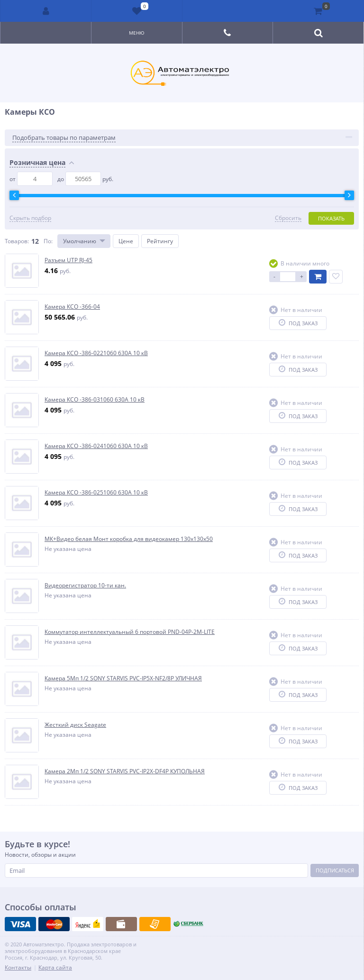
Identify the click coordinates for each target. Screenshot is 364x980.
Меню (137, 33)
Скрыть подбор (30, 218)
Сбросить (288, 218)
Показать (331, 218)
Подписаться (335, 870)
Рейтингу (160, 241)
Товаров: (17, 241)
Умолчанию (80, 241)
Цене (126, 241)
